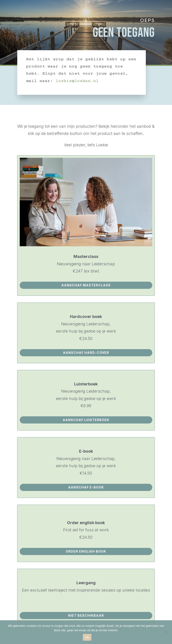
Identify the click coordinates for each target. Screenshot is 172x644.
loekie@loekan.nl (77, 81)
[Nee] (166, 632)
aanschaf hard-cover (86, 353)
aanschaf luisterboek (86, 420)
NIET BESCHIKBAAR (86, 615)
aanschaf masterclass (86, 285)
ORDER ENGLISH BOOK (86, 551)
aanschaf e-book (86, 487)
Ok (87, 637)
